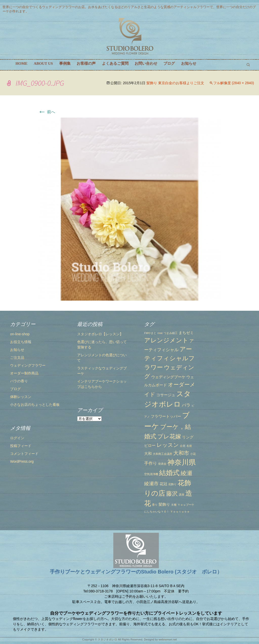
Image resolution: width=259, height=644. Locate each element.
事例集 (65, 63)
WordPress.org (22, 461)
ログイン (17, 438)
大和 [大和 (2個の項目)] (148, 454)
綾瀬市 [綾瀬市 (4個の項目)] (151, 483)
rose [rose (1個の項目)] (160, 333)
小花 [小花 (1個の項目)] (193, 454)
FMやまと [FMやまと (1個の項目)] (150, 333)
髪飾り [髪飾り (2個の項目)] (164, 504)
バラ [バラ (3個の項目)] (186, 405)
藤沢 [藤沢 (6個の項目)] (172, 494)
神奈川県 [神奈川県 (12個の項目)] (182, 462)
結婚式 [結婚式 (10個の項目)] (169, 473)
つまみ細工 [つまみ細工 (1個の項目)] (171, 333)
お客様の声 (86, 63)
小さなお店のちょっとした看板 (35, 405)
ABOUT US (43, 63)
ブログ (169, 63)
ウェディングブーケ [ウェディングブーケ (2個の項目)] (168, 377)
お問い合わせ (146, 63)
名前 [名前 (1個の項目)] (189, 446)
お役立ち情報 (21, 342)
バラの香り (19, 381)
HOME (21, 63)
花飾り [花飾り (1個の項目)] (172, 484)
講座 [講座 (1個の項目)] (182, 495)
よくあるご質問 (115, 63)
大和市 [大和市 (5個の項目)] (181, 453)
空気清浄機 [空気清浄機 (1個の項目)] (151, 474)
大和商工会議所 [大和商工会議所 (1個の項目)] (163, 454)
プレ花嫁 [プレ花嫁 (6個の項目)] (169, 436)
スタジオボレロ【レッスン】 (100, 334)
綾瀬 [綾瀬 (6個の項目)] (186, 473)
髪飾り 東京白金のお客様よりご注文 (175, 83)
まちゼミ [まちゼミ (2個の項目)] (186, 333)
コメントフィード (24, 454)
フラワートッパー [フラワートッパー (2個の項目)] (166, 416)
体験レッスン (21, 397)
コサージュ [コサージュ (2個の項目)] (166, 395)
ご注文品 (17, 358)
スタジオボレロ (107, 639)
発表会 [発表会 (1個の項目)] (162, 464)
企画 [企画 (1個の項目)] (183, 446)
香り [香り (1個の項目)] (155, 505)
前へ (47, 112)
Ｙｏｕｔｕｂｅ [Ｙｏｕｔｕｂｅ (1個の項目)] (180, 512)
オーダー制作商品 (24, 373)
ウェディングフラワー (28, 365)
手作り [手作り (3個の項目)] (151, 463)
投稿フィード (21, 446)
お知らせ (189, 63)
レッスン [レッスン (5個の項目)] (168, 445)
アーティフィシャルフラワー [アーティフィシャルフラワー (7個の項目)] (169, 358)
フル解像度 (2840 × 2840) (234, 83)
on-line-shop (20, 334)
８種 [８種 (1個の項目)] (174, 505)
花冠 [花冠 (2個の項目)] (163, 484)
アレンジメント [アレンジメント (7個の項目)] (166, 340)
